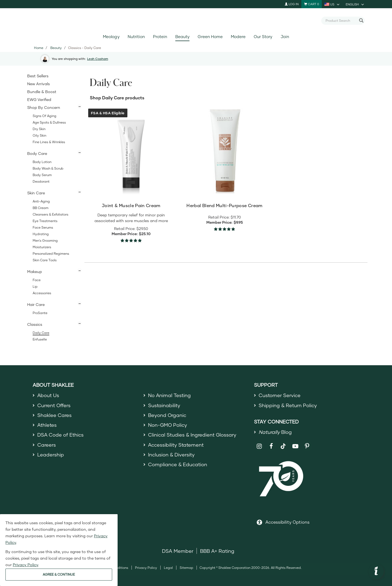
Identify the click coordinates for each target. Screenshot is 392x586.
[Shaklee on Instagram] (259, 446)
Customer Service (280, 395)
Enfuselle (40, 339)
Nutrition (136, 37)
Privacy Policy (146, 568)
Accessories (42, 293)
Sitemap (186, 568)
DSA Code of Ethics (61, 435)
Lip (35, 286)
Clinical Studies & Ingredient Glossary (192, 435)
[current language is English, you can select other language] (355, 4)
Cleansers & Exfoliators (50, 214)
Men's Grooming (45, 240)
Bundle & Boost (42, 92)
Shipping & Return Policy (288, 405)
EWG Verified (39, 99)
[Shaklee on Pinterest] (307, 446)
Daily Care (41, 333)
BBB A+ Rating (217, 551)
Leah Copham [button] (98, 59)
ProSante (40, 313)
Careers (47, 445)
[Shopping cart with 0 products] (312, 4)
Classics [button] (35, 324)
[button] (376, 572)
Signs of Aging (45, 116)
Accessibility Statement (176, 445)
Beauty (182, 37)
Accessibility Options (287, 522)
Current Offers (54, 405)
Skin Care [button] (36, 193)
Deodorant (41, 181)
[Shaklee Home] (196, 21)
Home (39, 48)
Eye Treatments (45, 221)
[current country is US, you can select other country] (332, 4)
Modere (238, 37)
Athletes (47, 425)
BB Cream (41, 208)
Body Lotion (42, 162)
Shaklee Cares (54, 415)
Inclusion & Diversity (171, 455)
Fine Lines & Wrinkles (49, 142)
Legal (168, 568)
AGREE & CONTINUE (59, 574)
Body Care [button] (37, 153)
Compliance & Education (178, 464)
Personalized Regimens (51, 254)
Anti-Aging (41, 201)
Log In (292, 4)
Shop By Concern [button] (44, 107)
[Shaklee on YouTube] (295, 446)
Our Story (263, 37)
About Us (48, 395)
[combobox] (341, 20)
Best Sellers (38, 76)
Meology (111, 37)
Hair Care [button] (36, 304)
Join (285, 37)
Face (37, 280)
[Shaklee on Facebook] (271, 446)
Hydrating (41, 234)
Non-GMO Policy (168, 425)
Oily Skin (39, 135)
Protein (160, 37)
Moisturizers (42, 247)
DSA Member (178, 551)
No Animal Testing (170, 395)
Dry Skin (39, 129)
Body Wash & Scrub (48, 168)
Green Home (210, 37)
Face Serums (43, 227)
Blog (275, 432)
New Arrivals (39, 84)
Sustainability (164, 405)
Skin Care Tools (45, 260)
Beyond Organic (167, 415)
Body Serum (42, 175)
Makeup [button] (35, 271)
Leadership (51, 455)
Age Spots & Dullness (49, 122)
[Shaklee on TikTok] (283, 443)
